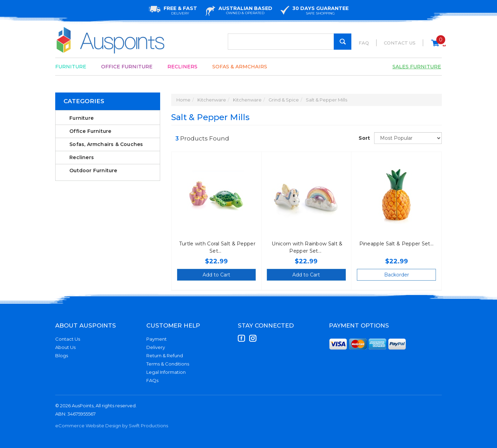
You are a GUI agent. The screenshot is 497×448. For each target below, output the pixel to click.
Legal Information (166, 372)
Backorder (397, 275)
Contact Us (400, 43)
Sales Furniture (417, 67)
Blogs (62, 356)
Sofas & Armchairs (240, 67)
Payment (157, 339)
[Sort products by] (408, 138)
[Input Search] (290, 42)
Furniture (71, 67)
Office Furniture (127, 67)
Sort (364, 138)
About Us (65, 347)
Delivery (156, 347)
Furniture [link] (81, 118)
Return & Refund (165, 356)
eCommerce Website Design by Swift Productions (112, 426)
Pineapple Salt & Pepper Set (395, 244)
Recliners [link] (82, 157)
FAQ (364, 43)
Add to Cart (216, 275)
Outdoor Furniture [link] (93, 171)
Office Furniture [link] (90, 131)
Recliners (182, 67)
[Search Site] (343, 42)
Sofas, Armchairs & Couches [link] (106, 144)
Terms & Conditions (168, 364)
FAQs (152, 380)
